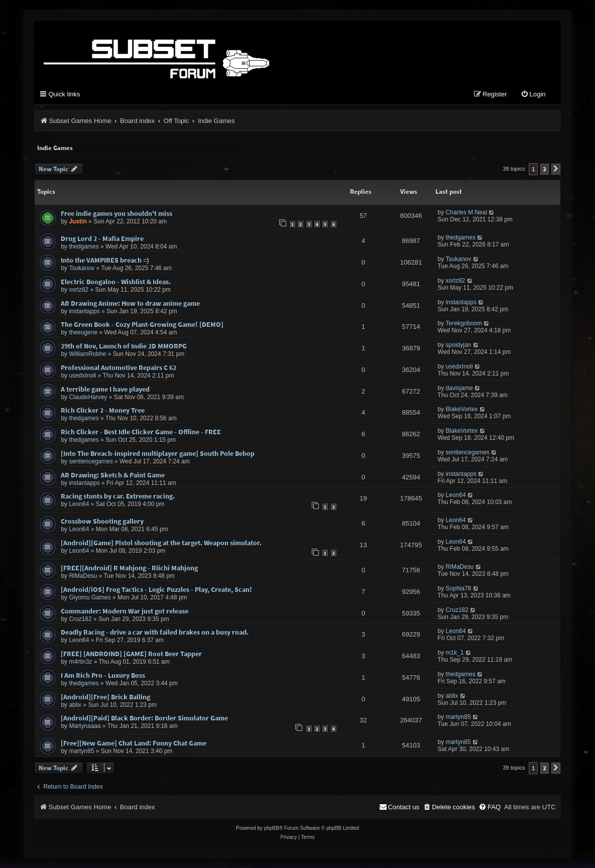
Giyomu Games (90, 598)
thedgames (84, 247)
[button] (556, 170)
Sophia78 (459, 589)
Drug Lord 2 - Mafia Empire (102, 239)
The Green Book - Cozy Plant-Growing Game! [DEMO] (142, 325)
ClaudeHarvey (88, 398)
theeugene (83, 333)
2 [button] (545, 169)
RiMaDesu (83, 576)
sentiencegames (91, 462)
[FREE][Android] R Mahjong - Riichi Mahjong (129, 568)
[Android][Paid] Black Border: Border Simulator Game (144, 718)
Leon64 (79, 505)
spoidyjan (459, 345)
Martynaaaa (85, 726)
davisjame (459, 389)
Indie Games (55, 148)
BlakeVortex (462, 410)
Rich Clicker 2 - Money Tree (103, 411)
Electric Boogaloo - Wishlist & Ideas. (116, 282)
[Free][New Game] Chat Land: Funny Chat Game (134, 743)
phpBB (272, 829)
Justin (78, 222)
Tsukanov (82, 269)
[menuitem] (533, 95)
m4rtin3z (80, 662)
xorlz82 (79, 290)
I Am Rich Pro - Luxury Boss (103, 676)
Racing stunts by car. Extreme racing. (118, 497)
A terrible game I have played (105, 390)
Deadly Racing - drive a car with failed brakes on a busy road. (155, 633)
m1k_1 (455, 653)
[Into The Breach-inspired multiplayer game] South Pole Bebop (158, 454)
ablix (75, 705)
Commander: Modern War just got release (125, 611)
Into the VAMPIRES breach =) (105, 261)
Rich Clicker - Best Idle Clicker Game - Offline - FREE (141, 432)
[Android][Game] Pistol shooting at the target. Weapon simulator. (161, 543)
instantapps (84, 312)
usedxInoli (82, 376)
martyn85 (458, 717)
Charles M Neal (467, 213)
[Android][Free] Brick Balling (105, 697)
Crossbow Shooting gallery (102, 522)
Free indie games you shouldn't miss (116, 214)
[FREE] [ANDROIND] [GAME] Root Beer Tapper (131, 654)
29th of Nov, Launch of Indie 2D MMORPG (124, 346)
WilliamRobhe (87, 354)
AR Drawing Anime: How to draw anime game (130, 304)
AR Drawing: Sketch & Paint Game (113, 475)
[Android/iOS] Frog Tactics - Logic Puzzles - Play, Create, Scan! (156, 590)
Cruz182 (80, 619)
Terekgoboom (464, 324)
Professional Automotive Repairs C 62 (118, 368)
